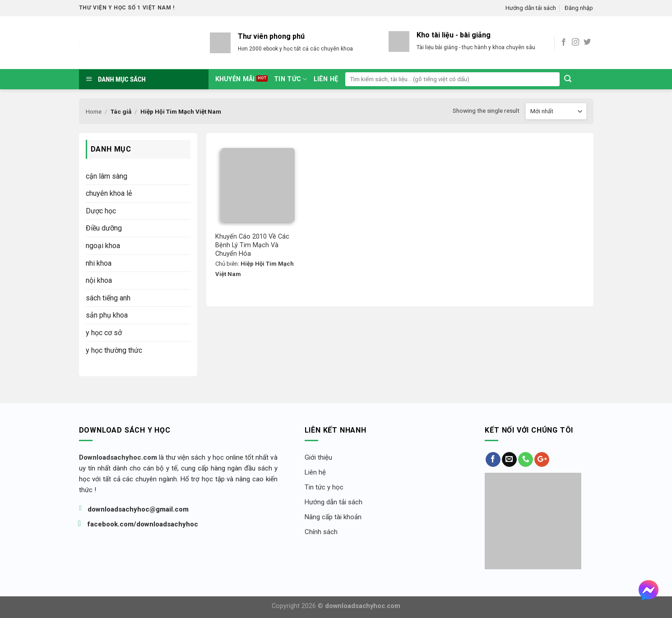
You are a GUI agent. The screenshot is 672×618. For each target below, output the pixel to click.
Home (94, 111)
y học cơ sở (104, 333)
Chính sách (321, 532)
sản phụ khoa (107, 315)
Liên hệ (326, 79)
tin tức (291, 79)
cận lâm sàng (107, 176)
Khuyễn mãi (235, 79)
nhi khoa (99, 263)
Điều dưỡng (104, 228)
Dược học (101, 211)
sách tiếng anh (108, 298)
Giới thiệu (318, 457)
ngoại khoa (103, 246)
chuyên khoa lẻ (109, 193)
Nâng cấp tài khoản (333, 517)
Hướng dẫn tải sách (531, 8)
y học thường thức (114, 350)
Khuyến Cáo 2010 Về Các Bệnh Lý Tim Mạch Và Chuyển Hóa (253, 245)
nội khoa (99, 280)
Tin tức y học (324, 487)
